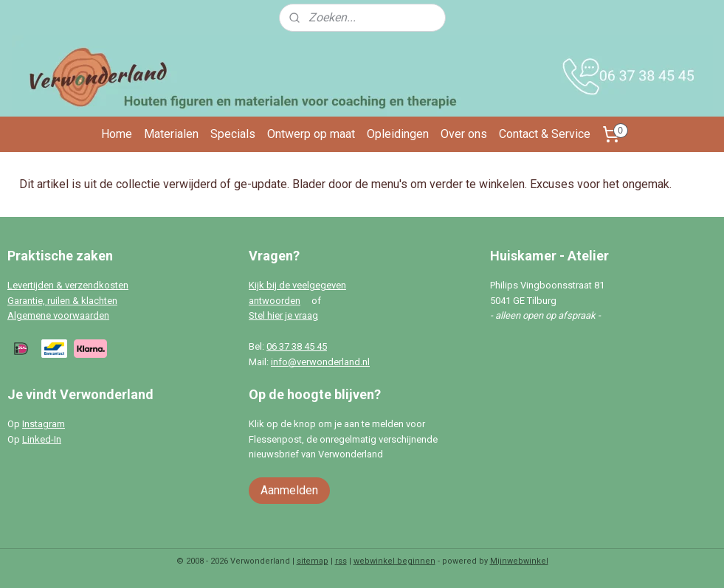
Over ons (464, 134)
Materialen (171, 134)
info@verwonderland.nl (320, 362)
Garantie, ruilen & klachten (62, 301)
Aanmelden (289, 490)
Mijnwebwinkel (519, 561)
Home (117, 134)
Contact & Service (545, 134)
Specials (233, 134)
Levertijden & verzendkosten (68, 285)
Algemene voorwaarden (58, 315)
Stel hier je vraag (283, 315)
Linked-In (42, 439)
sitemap (313, 561)
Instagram (44, 424)
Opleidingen (398, 134)
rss (341, 561)
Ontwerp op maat (311, 134)
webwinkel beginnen (394, 561)
